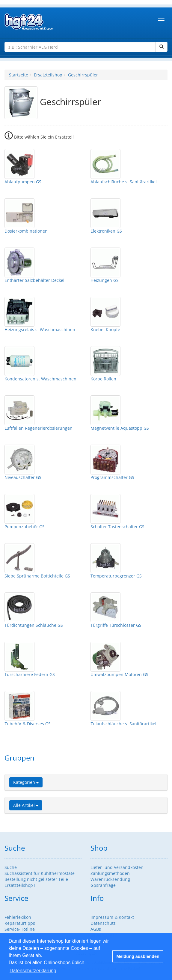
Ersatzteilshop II (21, 885)
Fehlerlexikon (18, 917)
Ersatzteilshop (48, 75)
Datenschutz (103, 923)
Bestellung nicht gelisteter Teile (36, 879)
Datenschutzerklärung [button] (33, 971)
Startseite (19, 75)
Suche (11, 867)
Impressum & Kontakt (112, 917)
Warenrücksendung (110, 879)
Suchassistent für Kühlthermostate (40, 873)
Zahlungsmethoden (110, 873)
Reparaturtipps (20, 923)
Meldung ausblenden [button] (138, 956)
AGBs (96, 929)
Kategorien (26, 782)
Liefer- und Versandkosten (117, 867)
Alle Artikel (26, 805)
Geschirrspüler (83, 75)
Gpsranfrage (103, 885)
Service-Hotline (20, 929)
